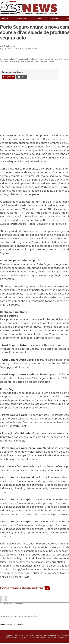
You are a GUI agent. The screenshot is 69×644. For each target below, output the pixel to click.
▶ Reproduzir (9, 77)
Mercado (55, 18)
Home (5, 18)
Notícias (38, 18)
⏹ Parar (21, 77)
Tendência (21, 18)
